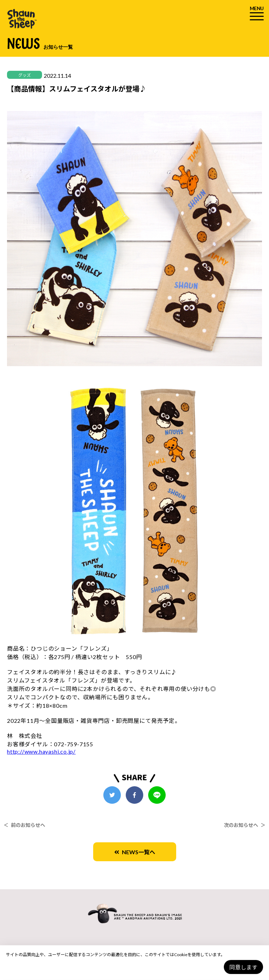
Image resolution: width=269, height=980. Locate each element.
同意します (243, 967)
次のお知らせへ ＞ (245, 825)
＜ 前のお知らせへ (24, 825)
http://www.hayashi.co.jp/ (41, 751)
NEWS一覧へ (135, 852)
